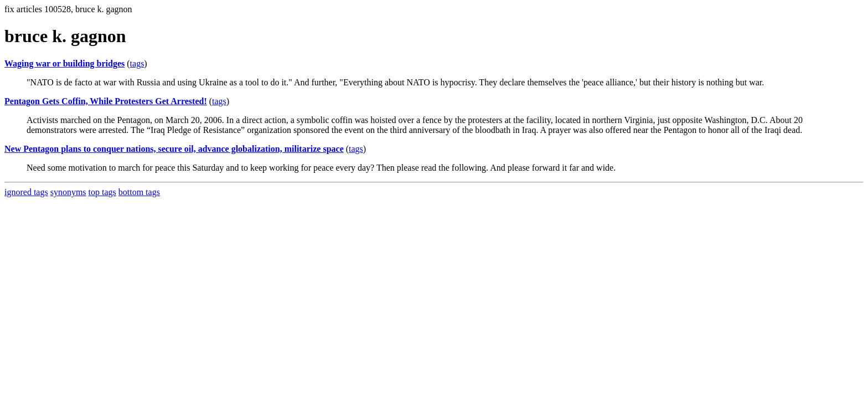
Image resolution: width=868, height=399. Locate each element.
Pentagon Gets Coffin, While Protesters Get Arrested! (106, 101)
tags (137, 63)
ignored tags (26, 192)
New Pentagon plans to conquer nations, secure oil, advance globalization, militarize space (174, 149)
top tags (102, 192)
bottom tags (139, 192)
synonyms (68, 192)
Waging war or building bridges (64, 63)
